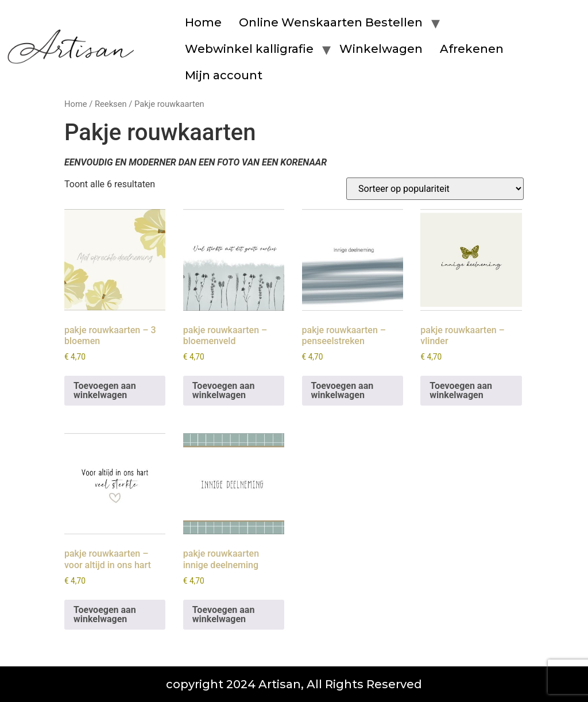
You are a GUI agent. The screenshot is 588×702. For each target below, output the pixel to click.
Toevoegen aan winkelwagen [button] (105, 390)
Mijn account (224, 75)
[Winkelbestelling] (435, 189)
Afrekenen (472, 49)
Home (203, 22)
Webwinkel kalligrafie (249, 49)
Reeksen (111, 104)
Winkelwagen (381, 49)
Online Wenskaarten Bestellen (331, 22)
